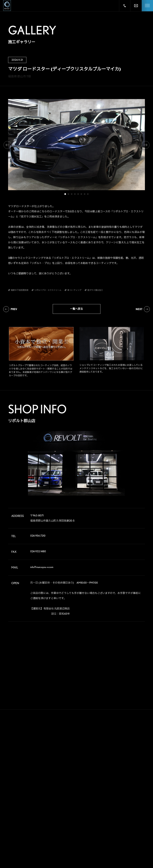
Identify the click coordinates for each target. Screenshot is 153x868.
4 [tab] (75, 194)
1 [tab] (65, 194)
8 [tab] (88, 194)
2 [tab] (68, 194)
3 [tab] (72, 194)
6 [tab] (81, 194)
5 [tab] (78, 194)
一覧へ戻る (76, 309)
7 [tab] (85, 194)
